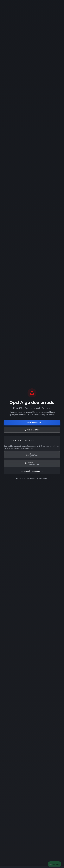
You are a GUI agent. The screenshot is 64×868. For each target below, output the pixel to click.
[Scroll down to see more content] (32, 40)
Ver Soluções (47, 49)
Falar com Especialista (23, 49)
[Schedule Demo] (32, 556)
